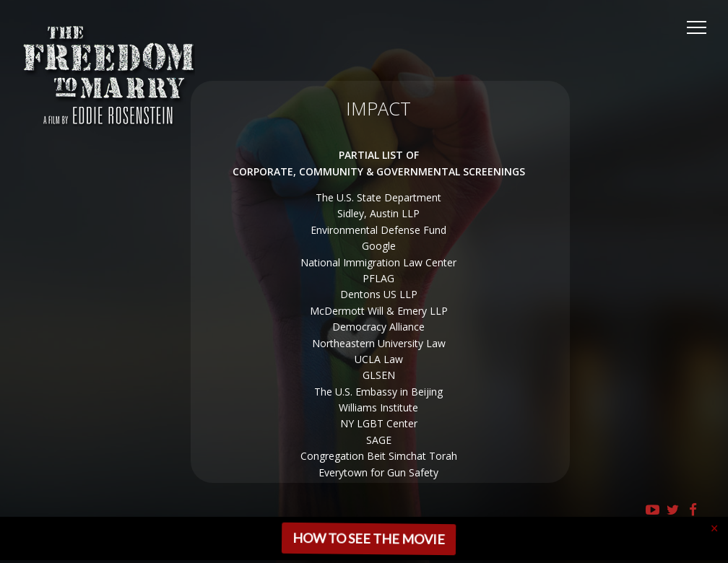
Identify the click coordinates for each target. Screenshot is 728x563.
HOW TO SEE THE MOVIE (367, 539)
